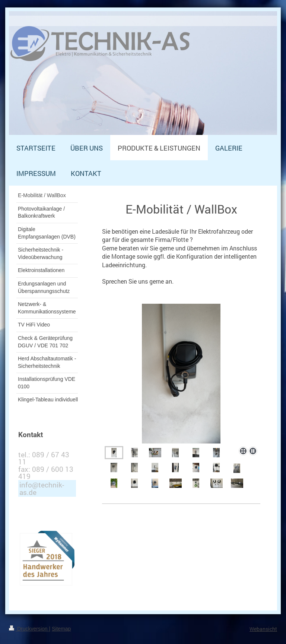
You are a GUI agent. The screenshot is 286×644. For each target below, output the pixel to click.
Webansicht (263, 629)
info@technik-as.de (42, 488)
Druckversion (29, 629)
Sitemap (61, 629)
